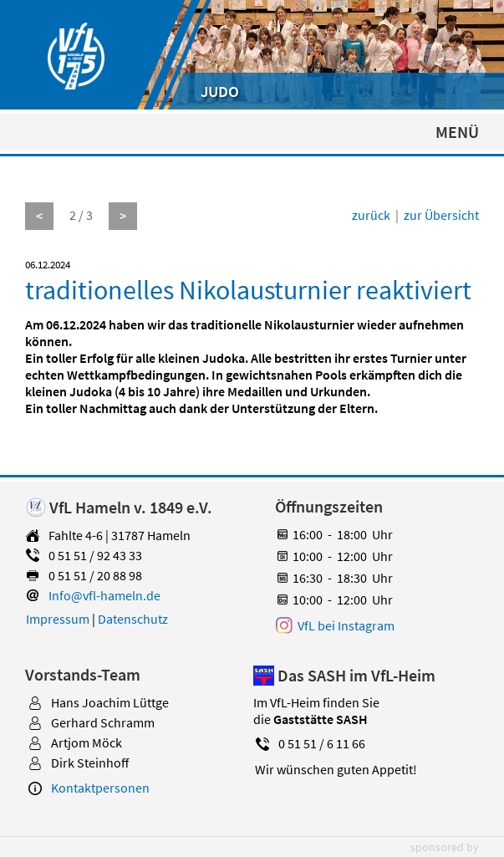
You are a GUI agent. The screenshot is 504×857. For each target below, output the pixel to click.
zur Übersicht (441, 215)
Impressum (58, 619)
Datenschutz (133, 619)
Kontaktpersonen (100, 788)
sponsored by (445, 847)
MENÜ (457, 132)
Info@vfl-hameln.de (104, 595)
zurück (371, 215)
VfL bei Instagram (346, 625)
